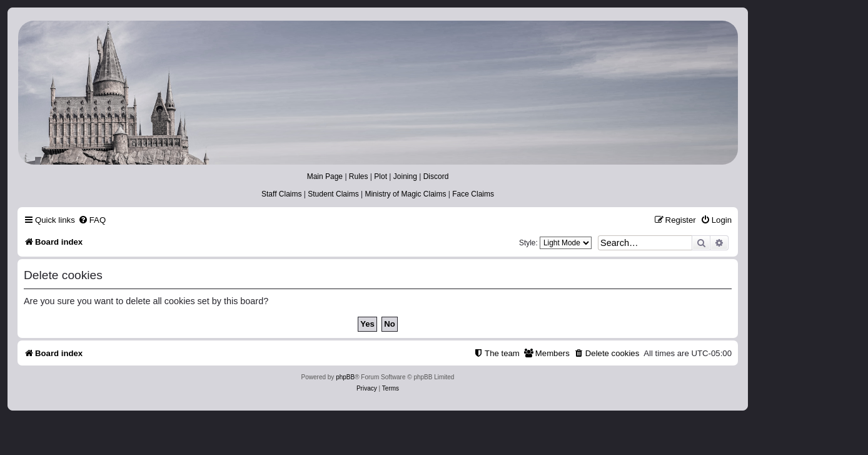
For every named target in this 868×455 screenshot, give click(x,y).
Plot (381, 176)
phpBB (345, 377)
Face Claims (473, 194)
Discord (436, 176)
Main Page (325, 176)
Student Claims (333, 194)
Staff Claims (281, 194)
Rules (359, 176)
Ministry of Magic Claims (405, 194)
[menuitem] (92, 220)
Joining (405, 176)
